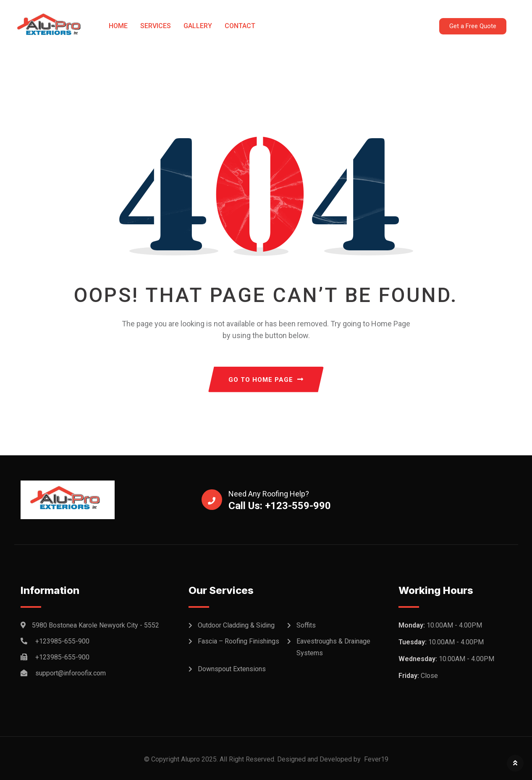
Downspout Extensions (232, 669)
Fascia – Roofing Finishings (238, 641)
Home (118, 26)
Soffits (306, 625)
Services (156, 26)
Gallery (198, 26)
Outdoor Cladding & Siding (236, 625)
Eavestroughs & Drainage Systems (333, 647)
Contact (240, 26)
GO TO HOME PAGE (266, 380)
